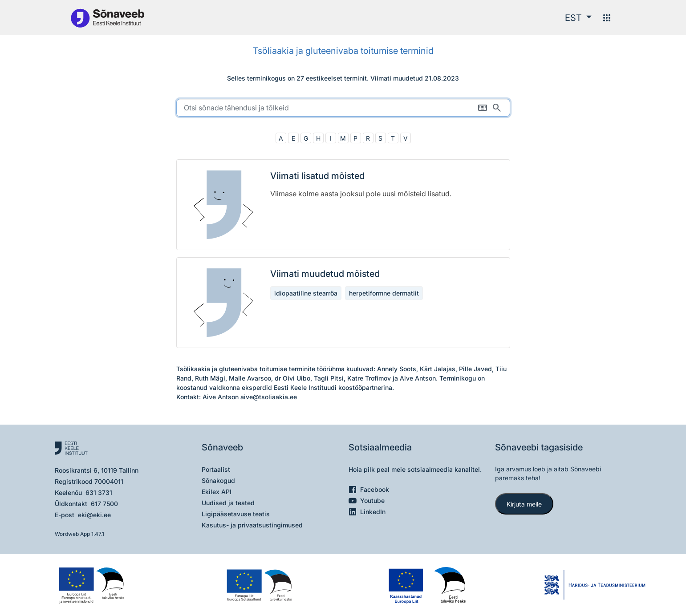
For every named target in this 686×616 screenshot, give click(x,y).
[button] (578, 18)
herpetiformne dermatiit (384, 293)
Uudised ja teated (228, 503)
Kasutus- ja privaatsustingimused (252, 525)
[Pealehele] (107, 18)
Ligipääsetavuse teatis (236, 514)
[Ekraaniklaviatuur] (483, 108)
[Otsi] (497, 108)
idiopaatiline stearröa (306, 293)
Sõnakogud (218, 480)
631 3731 (99, 492)
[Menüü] (607, 18)
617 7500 (104, 504)
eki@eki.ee (94, 515)
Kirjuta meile (524, 504)
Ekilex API (217, 492)
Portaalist (216, 469)
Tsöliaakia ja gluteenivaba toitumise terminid (343, 51)
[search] (343, 108)
